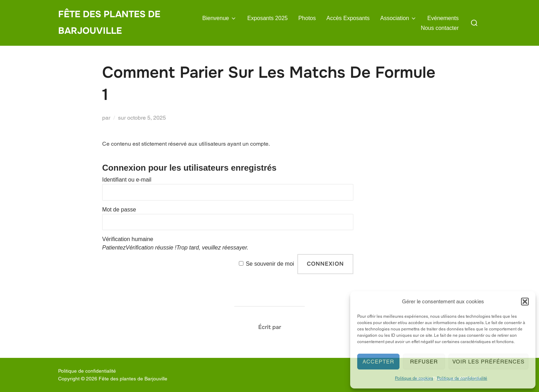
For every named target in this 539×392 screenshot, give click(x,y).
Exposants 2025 (268, 18)
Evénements (443, 18)
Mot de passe (119, 210)
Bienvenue (219, 18)
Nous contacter (440, 28)
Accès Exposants (348, 18)
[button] (525, 302)
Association (398, 18)
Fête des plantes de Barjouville (109, 23)
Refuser (424, 362)
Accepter (378, 362)
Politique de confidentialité (462, 378)
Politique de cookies (414, 378)
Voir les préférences (488, 362)
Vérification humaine (128, 239)
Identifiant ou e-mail (127, 180)
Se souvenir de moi (270, 264)
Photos (307, 18)
